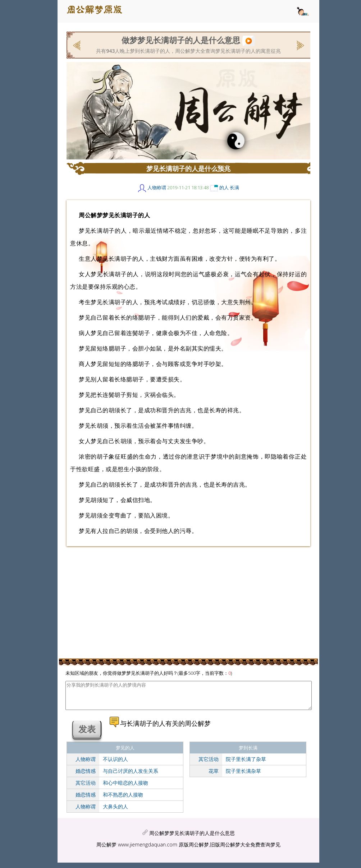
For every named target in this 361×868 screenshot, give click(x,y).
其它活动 (86, 788)
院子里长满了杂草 (246, 764)
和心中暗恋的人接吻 (125, 788)
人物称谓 (157, 187)
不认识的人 (115, 764)
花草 (214, 776)
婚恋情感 (86, 776)
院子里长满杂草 (243, 776)
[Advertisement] (54, 138)
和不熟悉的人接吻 (123, 800)
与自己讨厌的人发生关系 (131, 776)
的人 (224, 187)
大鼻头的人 (115, 812)
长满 (234, 187)
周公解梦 (106, 850)
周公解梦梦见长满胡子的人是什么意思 (192, 838)
